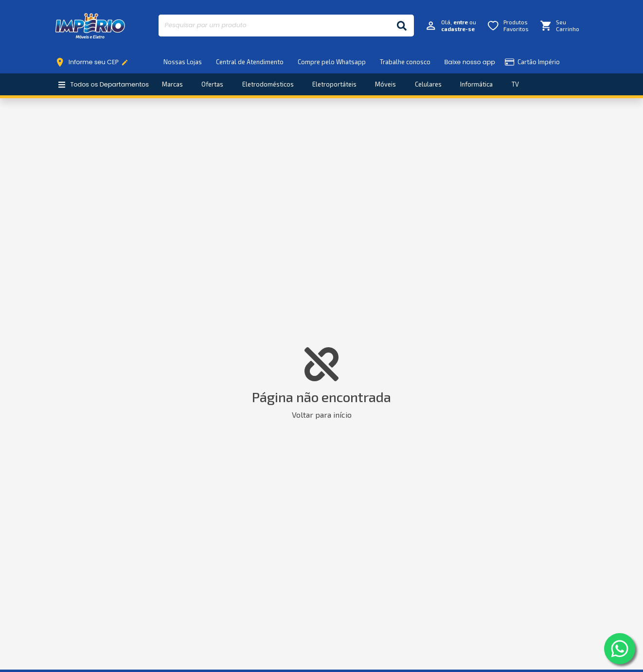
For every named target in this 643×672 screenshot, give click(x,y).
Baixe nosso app (470, 62)
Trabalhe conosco (405, 62)
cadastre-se (458, 29)
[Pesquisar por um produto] (274, 26)
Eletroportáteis (334, 84)
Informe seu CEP (94, 62)
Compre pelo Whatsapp (332, 62)
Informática (476, 84)
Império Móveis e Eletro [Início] (90, 26)
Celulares (428, 84)
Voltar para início (322, 415)
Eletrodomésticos (268, 84)
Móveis (385, 84)
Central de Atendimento (250, 62)
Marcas (172, 84)
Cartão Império (532, 62)
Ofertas (212, 84)
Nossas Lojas (183, 62)
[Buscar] (402, 26)
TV (515, 84)
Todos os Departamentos (103, 84)
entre (461, 22)
